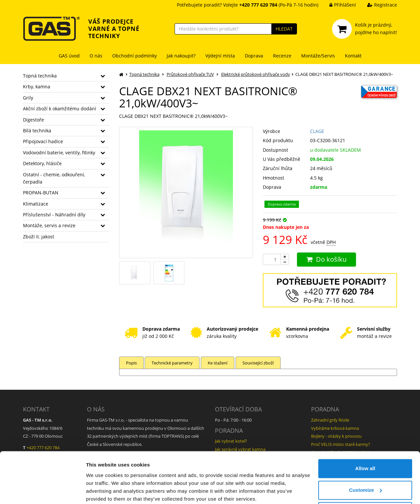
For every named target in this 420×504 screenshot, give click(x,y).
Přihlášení (338, 5)
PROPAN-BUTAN (41, 193)
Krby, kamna (37, 87)
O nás (96, 56)
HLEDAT (284, 29)
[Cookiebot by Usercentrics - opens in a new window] (42, 491)
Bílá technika (37, 131)
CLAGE (317, 131)
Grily (28, 98)
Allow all (365, 443)
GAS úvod (69, 56)
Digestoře (33, 120)
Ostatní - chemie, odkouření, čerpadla (54, 178)
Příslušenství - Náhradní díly (54, 215)
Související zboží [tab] (259, 363)
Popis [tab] (131, 363)
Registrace (377, 5)
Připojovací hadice (43, 141)
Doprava (254, 56)
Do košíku (326, 259)
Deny (365, 486)
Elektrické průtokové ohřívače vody (256, 74)
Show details (101, 491)
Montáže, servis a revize (49, 225)
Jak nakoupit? (181, 56)
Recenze (282, 56)
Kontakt (353, 56)
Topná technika (40, 76)
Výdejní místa (220, 56)
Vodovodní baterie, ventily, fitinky (59, 153)
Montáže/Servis (318, 56)
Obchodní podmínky (135, 56)
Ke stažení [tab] (219, 363)
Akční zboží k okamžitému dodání (60, 109)
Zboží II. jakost (39, 237)
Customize (366, 464)
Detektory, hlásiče (42, 163)
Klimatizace (36, 204)
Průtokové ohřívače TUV (190, 74)
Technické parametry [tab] (173, 363)
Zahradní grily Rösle (330, 420)
